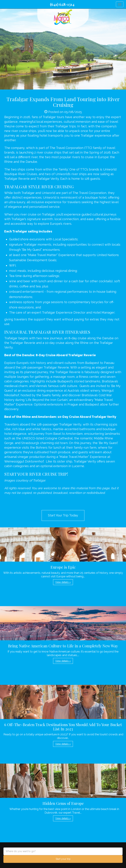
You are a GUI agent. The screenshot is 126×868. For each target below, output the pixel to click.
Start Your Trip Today (63, 515)
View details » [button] (63, 582)
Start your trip (63, 859)
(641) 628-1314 (62, 4)
